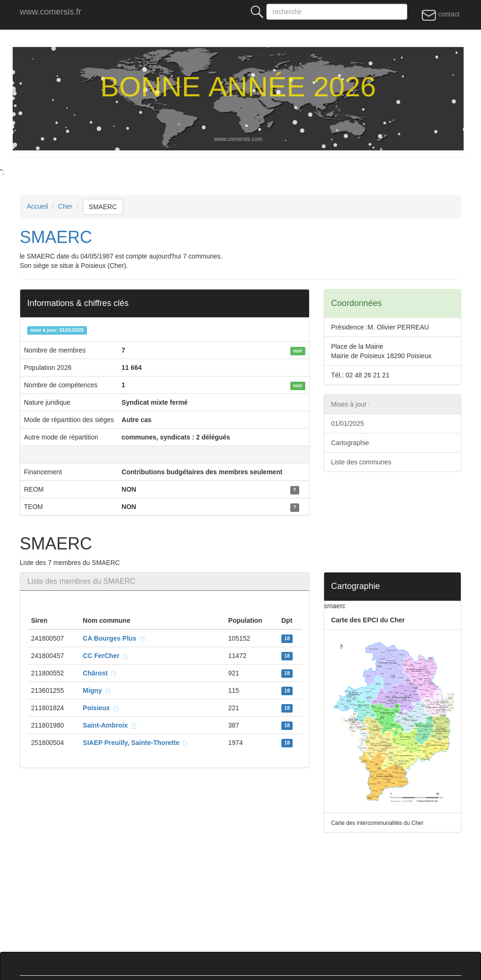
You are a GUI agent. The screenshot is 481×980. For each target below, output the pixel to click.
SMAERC (103, 207)
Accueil (37, 206)
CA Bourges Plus (114, 638)
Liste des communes (361, 462)
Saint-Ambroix (110, 725)
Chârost (100, 673)
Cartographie (350, 443)
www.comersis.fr (50, 12)
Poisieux (101, 708)
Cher (65, 206)
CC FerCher (106, 656)
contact (440, 15)
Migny (97, 690)
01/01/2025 (348, 423)
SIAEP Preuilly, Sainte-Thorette (136, 743)
